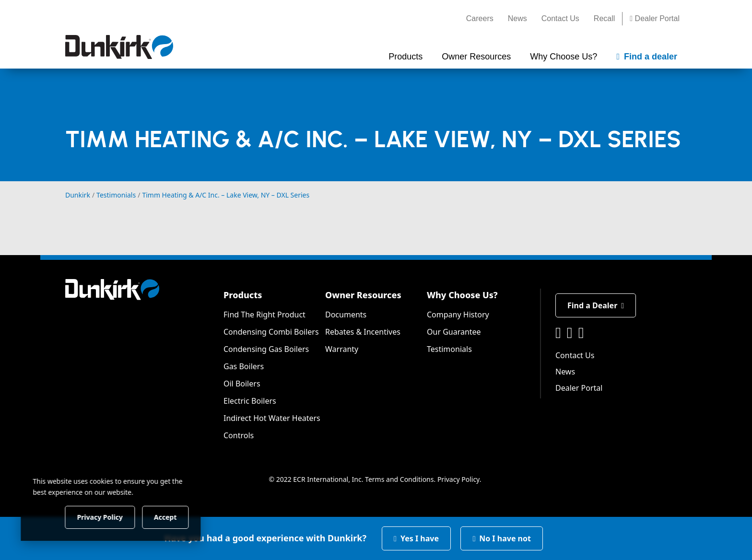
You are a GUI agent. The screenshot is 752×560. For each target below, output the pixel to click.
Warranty (342, 349)
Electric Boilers (250, 401)
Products (243, 295)
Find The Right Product (264, 315)
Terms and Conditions (399, 479)
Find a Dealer (596, 305)
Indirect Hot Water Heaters (272, 418)
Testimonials (449, 349)
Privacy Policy (458, 479)
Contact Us (560, 18)
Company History (458, 315)
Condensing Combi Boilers (271, 332)
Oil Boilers (242, 384)
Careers (480, 18)
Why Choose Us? (462, 295)
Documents (346, 315)
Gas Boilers (244, 366)
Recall (604, 18)
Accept (164, 517)
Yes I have (416, 538)
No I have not (502, 538)
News (517, 18)
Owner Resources (363, 295)
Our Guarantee (454, 332)
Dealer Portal (655, 18)
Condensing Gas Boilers (266, 349)
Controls (239, 435)
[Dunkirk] (119, 47)
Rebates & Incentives (363, 332)
